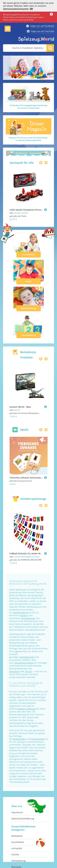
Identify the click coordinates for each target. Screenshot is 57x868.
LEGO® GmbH (21, 213)
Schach (29, 671)
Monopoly (14, 671)
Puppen (24, 615)
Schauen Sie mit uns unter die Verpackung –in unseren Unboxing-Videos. (29, 139)
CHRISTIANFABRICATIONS (27, 557)
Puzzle (28, 281)
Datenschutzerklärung (23, 819)
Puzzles (15, 854)
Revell (17, 410)
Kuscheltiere (29, 254)
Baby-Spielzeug (28, 308)
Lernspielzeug (29, 335)
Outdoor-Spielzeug (26, 709)
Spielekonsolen (27, 657)
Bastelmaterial (21, 613)
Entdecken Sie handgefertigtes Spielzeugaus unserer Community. (29, 107)
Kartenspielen (38, 739)
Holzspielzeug (18, 861)
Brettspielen (19, 739)
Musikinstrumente (24, 663)
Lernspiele (17, 848)
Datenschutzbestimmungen (16, 9)
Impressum (17, 812)
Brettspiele (17, 836)
